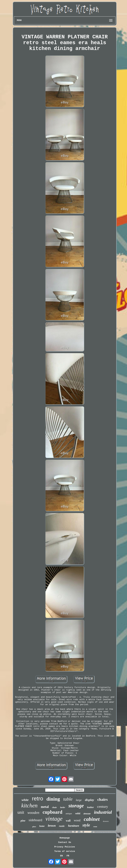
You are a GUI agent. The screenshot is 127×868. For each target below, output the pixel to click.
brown (52, 826)
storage (76, 806)
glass (34, 826)
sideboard (35, 820)
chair (54, 807)
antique (69, 813)
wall (68, 821)
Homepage (65, 838)
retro (38, 799)
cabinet (92, 819)
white (25, 800)
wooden (33, 813)
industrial (103, 812)
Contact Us (65, 842)
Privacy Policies (65, 847)
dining (53, 799)
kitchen (29, 805)
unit (21, 812)
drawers (106, 821)
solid (78, 813)
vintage (54, 819)
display (90, 800)
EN (62, 856)
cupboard (53, 812)
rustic (62, 826)
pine (23, 821)
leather (90, 807)
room (95, 827)
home (42, 826)
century (103, 806)
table (68, 799)
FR (68, 856)
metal (45, 807)
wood (77, 820)
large (79, 800)
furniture (74, 826)
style (86, 825)
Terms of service (65, 851)
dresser (87, 814)
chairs (103, 799)
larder (63, 807)
